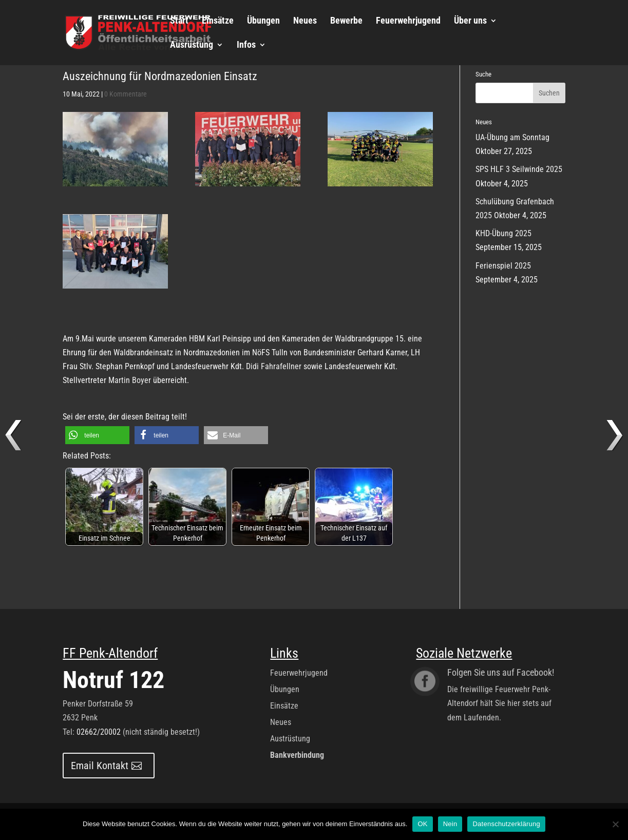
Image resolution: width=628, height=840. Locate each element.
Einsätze (218, 21)
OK (422, 824)
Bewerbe (346, 21)
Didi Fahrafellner (274, 366)
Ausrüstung (192, 45)
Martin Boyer (130, 380)
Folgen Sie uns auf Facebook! (501, 672)
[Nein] (615, 824)
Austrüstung (290, 739)
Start (179, 21)
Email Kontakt (100, 766)
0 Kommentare (126, 94)
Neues (305, 21)
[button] (97, 435)
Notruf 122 (113, 680)
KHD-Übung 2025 (503, 233)
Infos (246, 45)
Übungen (263, 21)
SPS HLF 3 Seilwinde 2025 (519, 169)
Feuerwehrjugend (408, 21)
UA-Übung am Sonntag (512, 137)
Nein (450, 824)
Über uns (470, 21)
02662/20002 (99, 732)
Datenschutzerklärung (506, 824)
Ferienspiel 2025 (503, 266)
